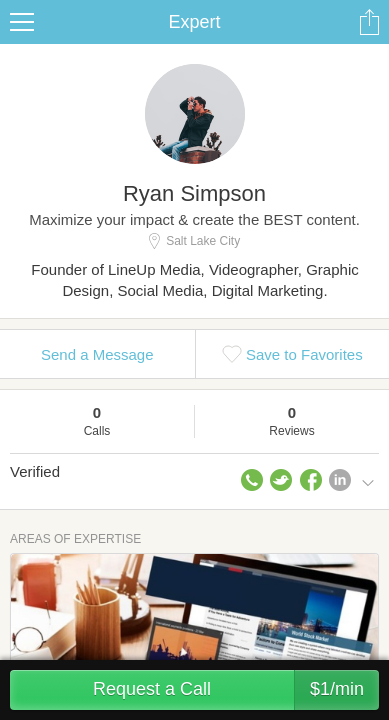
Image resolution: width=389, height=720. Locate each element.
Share (369, 22)
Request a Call (236, 690)
